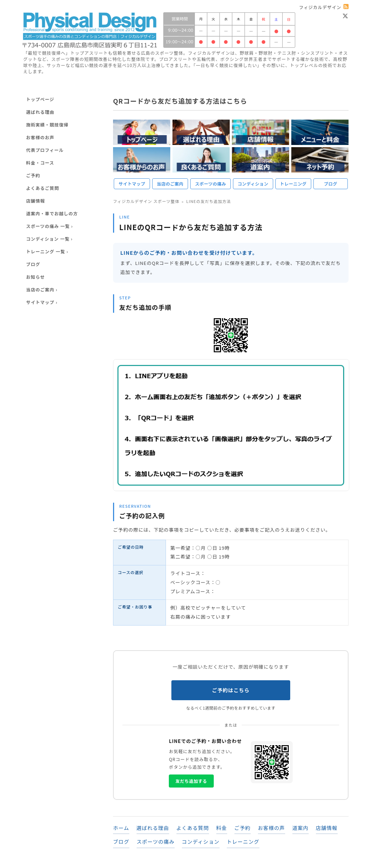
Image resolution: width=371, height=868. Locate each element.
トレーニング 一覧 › (47, 251)
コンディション (253, 184)
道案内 (301, 828)
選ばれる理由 (153, 828)
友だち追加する (191, 781)
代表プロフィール (45, 150)
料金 (222, 828)
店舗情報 (327, 828)
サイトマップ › (42, 302)
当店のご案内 (170, 184)
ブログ (331, 184)
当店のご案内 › (42, 289)
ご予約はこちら (231, 690)
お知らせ (36, 277)
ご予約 (243, 828)
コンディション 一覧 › (49, 239)
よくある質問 (193, 828)
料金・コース (40, 163)
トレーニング (293, 184)
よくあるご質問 (43, 188)
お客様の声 (272, 828)
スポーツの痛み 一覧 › (49, 226)
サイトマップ (132, 184)
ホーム (121, 828)
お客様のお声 (40, 137)
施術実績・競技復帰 (47, 124)
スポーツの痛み (210, 184)
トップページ (40, 99)
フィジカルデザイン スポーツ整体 (146, 201)
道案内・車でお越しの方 (52, 213)
